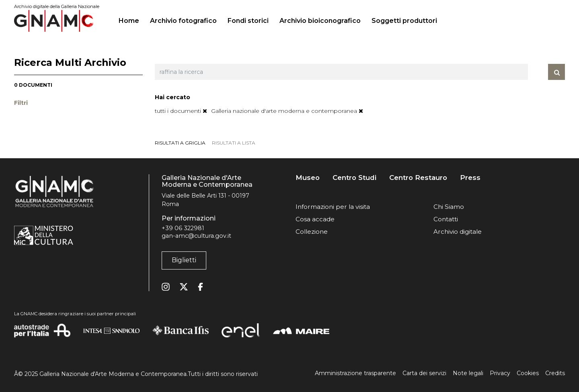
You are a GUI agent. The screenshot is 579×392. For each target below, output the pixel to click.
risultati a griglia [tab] (180, 143)
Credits (555, 373)
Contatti (446, 219)
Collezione (312, 232)
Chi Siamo (449, 207)
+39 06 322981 (183, 228)
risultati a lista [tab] (234, 143)
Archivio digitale (458, 232)
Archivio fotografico (183, 21)
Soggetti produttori (404, 21)
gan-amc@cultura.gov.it (196, 236)
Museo (308, 178)
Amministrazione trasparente (355, 373)
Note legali (468, 373)
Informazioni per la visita (333, 207)
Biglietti (184, 260)
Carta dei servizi (424, 373)
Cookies (528, 373)
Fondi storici (248, 21)
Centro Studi (354, 178)
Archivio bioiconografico (320, 21)
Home (132, 20)
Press (470, 178)
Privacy (500, 373)
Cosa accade (315, 219)
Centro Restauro (418, 178)
